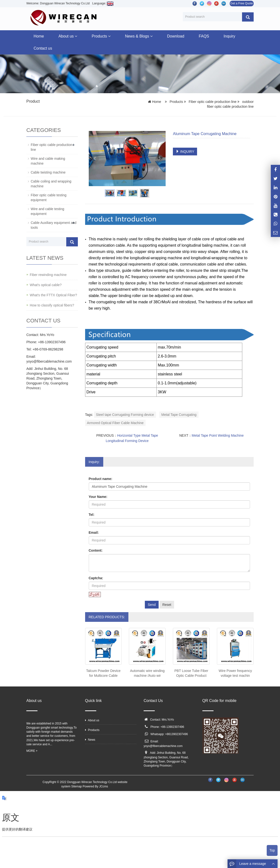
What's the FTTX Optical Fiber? (53, 295)
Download (176, 36)
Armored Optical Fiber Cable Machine (115, 423)
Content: (96, 550)
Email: (94, 533)
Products (101, 36)
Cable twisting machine (48, 172)
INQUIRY (185, 152)
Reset (167, 605)
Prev (95, 159)
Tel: (92, 515)
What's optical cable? (46, 285)
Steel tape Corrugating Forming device (125, 415)
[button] (76, 36)
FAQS (204, 36)
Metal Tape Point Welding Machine (218, 435)
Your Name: (98, 497)
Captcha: (96, 578)
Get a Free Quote (242, 3)
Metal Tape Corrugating (179, 415)
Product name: (101, 479)
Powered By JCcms (96, 786)
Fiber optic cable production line (212, 102)
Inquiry (229, 36)
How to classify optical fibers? (52, 305)
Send (152, 605)
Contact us (43, 48)
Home (39, 36)
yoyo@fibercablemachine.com (163, 746)
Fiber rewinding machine (48, 275)
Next (159, 159)
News (90, 740)
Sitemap (76, 786)
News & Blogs (139, 36)
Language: (103, 3)
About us (68, 36)
